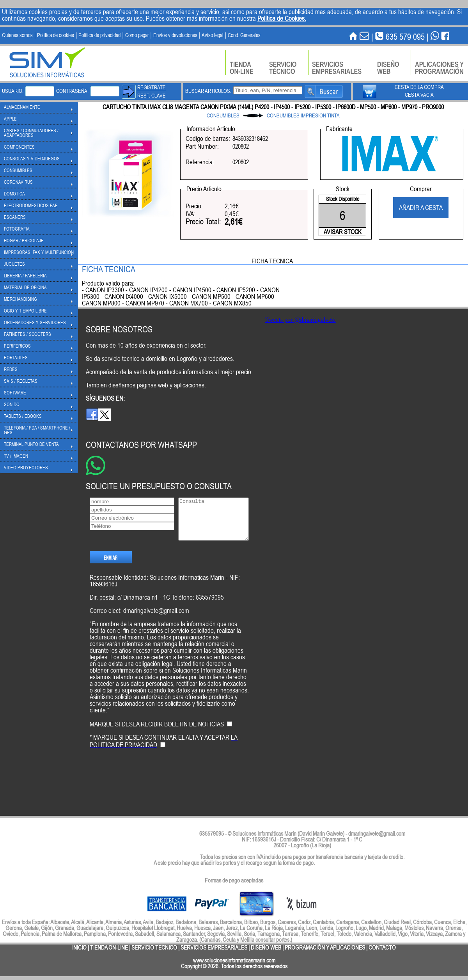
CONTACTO (382, 947)
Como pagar (137, 35)
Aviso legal (213, 35)
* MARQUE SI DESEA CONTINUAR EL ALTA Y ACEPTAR (164, 754)
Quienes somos (17, 35)
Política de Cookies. (282, 18)
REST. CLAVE (152, 96)
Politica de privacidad (99, 35)
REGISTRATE (152, 87)
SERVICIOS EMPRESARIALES (214, 947)
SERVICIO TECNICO (154, 947)
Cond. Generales (244, 35)
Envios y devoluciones (175, 35)
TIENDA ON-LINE (109, 947)
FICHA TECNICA (272, 261)
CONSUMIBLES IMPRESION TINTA (303, 115)
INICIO (79, 947)
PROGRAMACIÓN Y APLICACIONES (325, 947)
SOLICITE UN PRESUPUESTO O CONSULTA (159, 486)
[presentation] (149, 791)
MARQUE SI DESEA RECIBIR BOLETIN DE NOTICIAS (157, 737)
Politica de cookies (56, 35)
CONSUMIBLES (223, 115)
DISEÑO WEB (266, 947)
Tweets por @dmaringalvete (300, 320)
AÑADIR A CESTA (421, 208)
